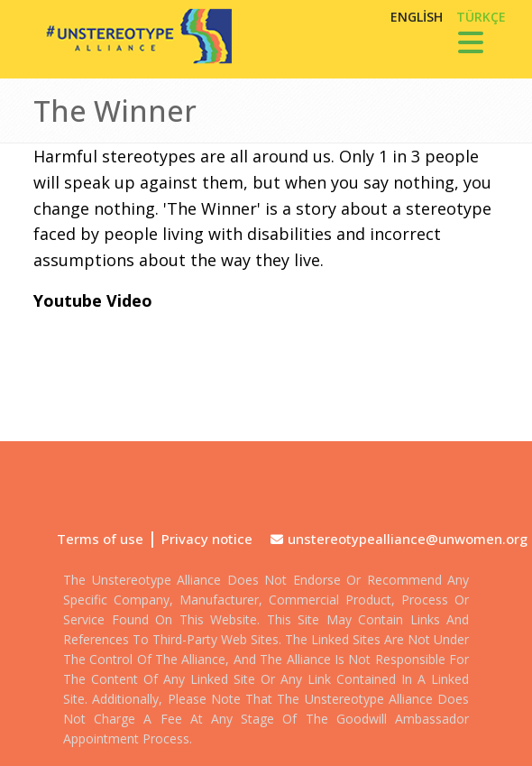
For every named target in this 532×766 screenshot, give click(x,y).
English (417, 17)
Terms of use (100, 539)
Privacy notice (207, 539)
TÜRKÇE (481, 17)
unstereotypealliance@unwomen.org (408, 539)
